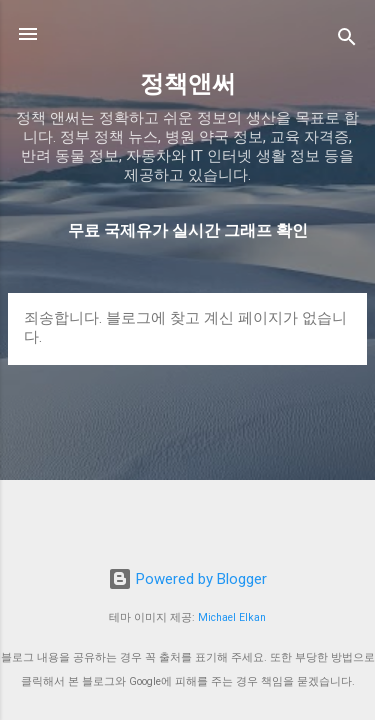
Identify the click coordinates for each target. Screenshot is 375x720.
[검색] (347, 40)
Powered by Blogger (187, 579)
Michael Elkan (232, 617)
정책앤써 (188, 84)
